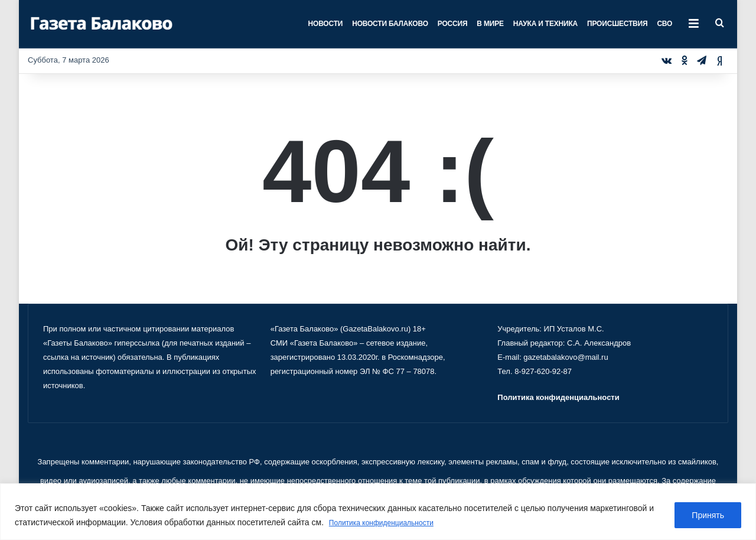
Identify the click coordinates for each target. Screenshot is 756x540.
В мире (490, 24)
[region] (378, 512)
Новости (326, 24)
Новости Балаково (390, 24)
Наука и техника (545, 24)
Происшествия (617, 24)
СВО (664, 24)
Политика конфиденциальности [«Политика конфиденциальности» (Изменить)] (558, 397)
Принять (708, 516)
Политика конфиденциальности (390, 523)
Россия (453, 24)
